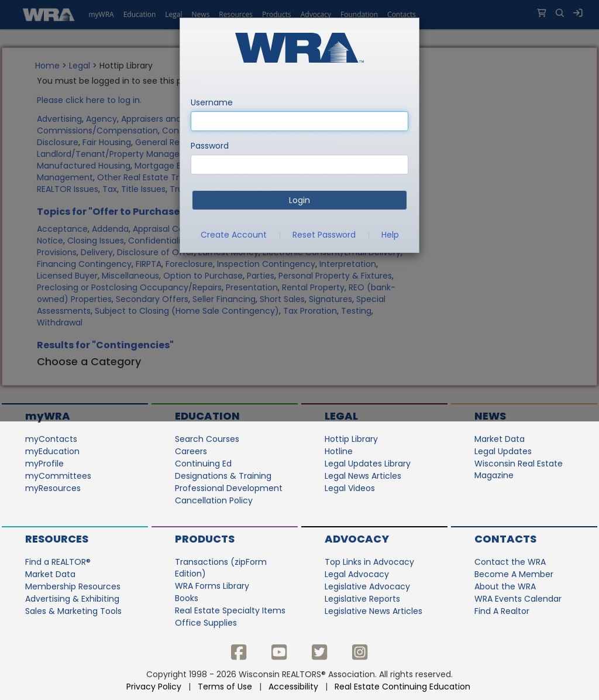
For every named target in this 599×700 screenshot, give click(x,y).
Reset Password (324, 235)
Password (210, 146)
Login (299, 200)
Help (390, 235)
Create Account (234, 235)
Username (212, 102)
